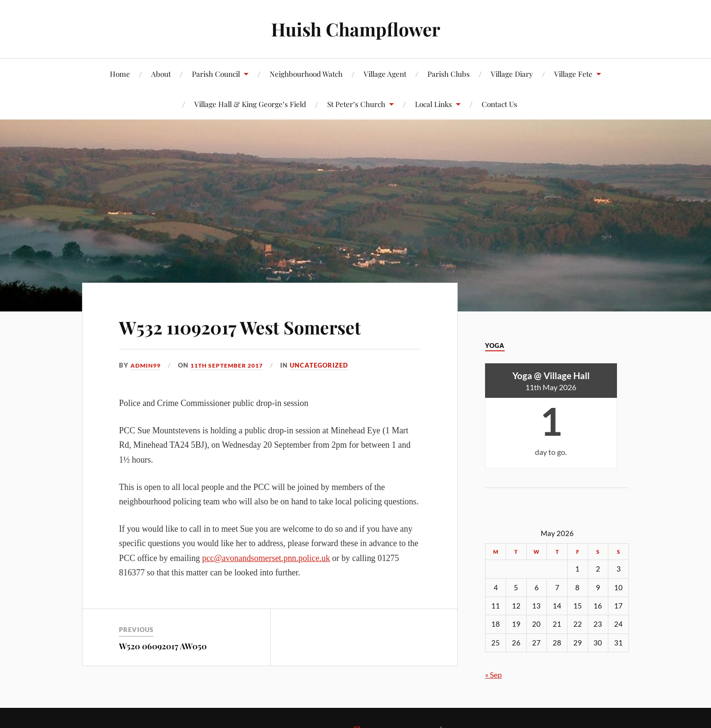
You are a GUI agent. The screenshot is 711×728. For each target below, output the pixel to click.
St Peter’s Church (356, 104)
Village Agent (385, 74)
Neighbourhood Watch (306, 74)
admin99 (147, 365)
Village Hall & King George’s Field (250, 104)
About (161, 74)
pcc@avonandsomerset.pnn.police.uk (266, 558)
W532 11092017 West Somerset (263, 326)
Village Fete (573, 74)
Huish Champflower (356, 29)
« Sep (493, 674)
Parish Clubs (449, 74)
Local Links (433, 104)
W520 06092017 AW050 (163, 645)
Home (120, 74)
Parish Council (216, 74)
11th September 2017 (233, 365)
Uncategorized (329, 365)
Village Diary (512, 74)
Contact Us (499, 104)
